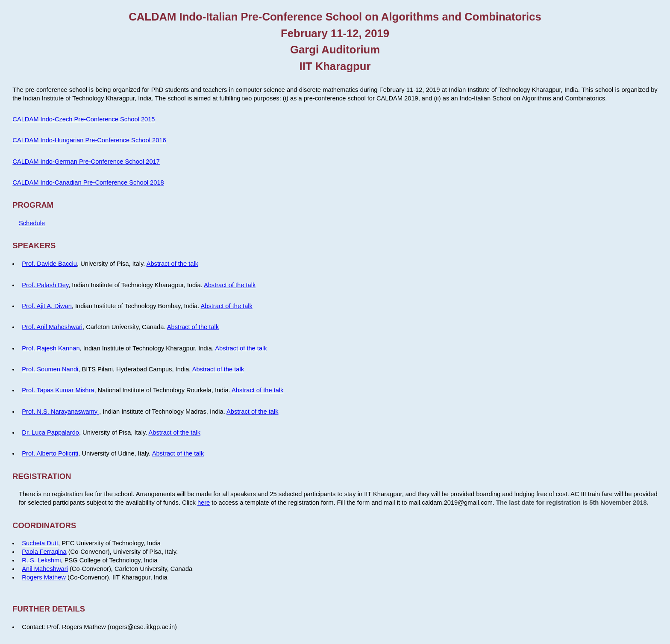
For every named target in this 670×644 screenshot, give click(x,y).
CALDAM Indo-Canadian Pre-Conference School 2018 (88, 182)
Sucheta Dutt (40, 543)
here (204, 503)
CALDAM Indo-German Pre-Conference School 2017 (86, 162)
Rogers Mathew (44, 577)
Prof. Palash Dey (45, 285)
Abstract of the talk (172, 264)
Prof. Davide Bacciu (49, 264)
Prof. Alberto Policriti (50, 453)
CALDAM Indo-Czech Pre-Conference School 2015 (84, 119)
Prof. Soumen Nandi (50, 369)
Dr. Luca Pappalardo (50, 432)
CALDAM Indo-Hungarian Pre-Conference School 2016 (89, 140)
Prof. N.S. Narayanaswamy (60, 412)
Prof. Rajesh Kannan (51, 348)
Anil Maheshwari (45, 569)
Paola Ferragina (44, 552)
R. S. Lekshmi (41, 560)
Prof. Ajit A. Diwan (47, 306)
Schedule (32, 223)
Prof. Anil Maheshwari (52, 327)
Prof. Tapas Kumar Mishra (58, 390)
